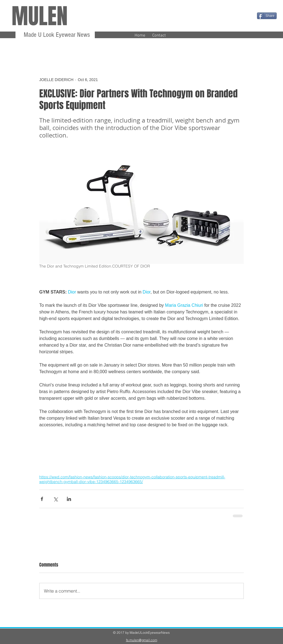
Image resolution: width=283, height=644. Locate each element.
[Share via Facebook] (42, 499)
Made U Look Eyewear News (56, 35)
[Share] (267, 16)
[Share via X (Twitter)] (55, 499)
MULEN (40, 16)
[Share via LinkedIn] (69, 499)
